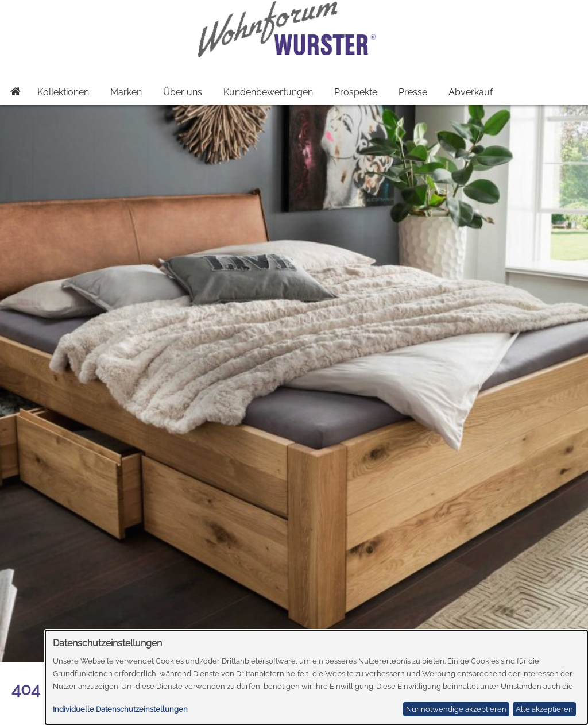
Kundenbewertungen (268, 92)
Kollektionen (63, 92)
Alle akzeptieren (544, 709)
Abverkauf (471, 92)
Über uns (183, 92)
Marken (126, 92)
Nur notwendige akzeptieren (456, 709)
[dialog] (317, 677)
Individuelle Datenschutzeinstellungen (120, 709)
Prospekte (356, 92)
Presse (413, 92)
